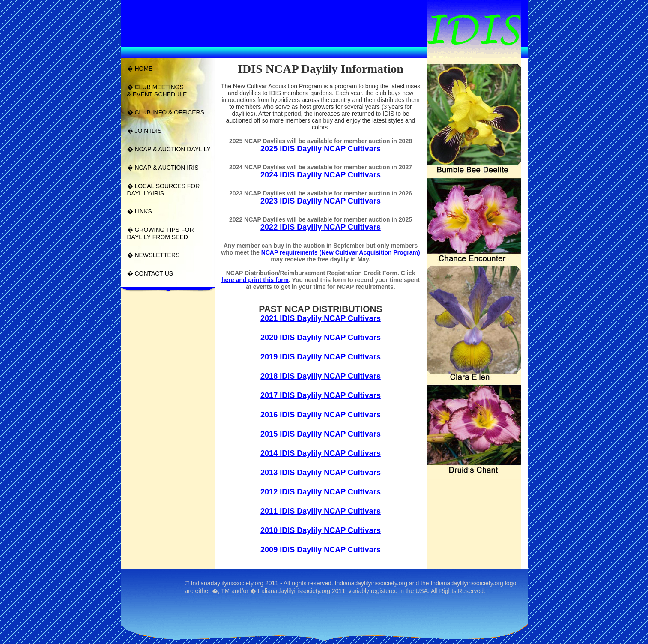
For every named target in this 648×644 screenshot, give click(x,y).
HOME (143, 69)
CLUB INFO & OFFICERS (169, 112)
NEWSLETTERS (157, 255)
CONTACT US (154, 273)
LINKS (143, 211)
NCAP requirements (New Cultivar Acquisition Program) (341, 252)
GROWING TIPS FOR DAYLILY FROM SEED (161, 233)
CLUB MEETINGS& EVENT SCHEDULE (157, 91)
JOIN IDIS (148, 131)
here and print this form (255, 280)
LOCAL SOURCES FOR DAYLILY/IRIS (164, 190)
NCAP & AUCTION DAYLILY (172, 149)
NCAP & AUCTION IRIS (166, 168)
